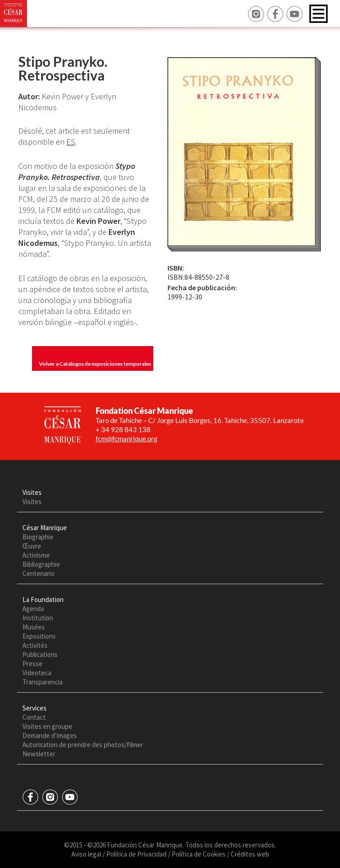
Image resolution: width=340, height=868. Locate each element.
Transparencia (43, 682)
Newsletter (39, 754)
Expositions (39, 636)
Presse (32, 664)
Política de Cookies (199, 854)
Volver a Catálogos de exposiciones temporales (95, 364)
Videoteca (37, 673)
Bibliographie (41, 564)
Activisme (36, 555)
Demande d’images (50, 735)
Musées (34, 627)
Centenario (38, 573)
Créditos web (250, 854)
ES (71, 142)
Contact (34, 717)
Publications (40, 654)
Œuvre (32, 546)
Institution (38, 618)
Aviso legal (86, 854)
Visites (32, 502)
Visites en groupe (47, 726)
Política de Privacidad (136, 854)
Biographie (38, 537)
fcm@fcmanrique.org (127, 439)
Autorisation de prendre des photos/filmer (83, 745)
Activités (35, 645)
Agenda (33, 609)
